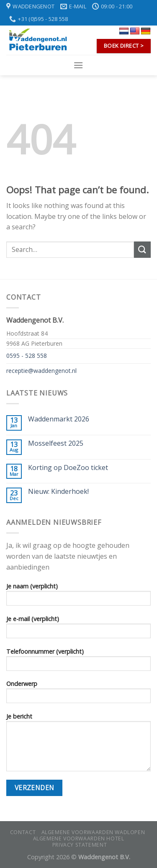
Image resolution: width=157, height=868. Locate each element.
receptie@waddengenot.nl (41, 371)
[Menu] (78, 65)
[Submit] (142, 250)
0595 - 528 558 (27, 356)
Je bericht (78, 745)
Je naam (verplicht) (78, 597)
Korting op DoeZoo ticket (68, 468)
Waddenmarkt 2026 (59, 419)
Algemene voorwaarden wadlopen (93, 832)
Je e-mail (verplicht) (78, 629)
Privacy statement (80, 845)
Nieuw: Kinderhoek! (58, 492)
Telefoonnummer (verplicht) (78, 662)
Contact (23, 832)
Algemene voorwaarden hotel (79, 838)
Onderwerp (78, 694)
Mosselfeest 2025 (56, 443)
